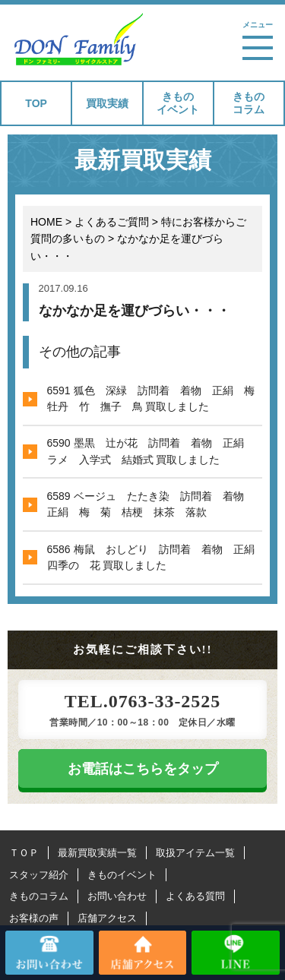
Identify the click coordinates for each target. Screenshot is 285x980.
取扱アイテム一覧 (195, 853)
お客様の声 (34, 918)
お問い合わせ (117, 896)
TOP (36, 103)
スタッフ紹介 (39, 875)
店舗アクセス (107, 918)
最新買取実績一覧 (97, 853)
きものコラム (249, 103)
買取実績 (107, 103)
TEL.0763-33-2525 (142, 701)
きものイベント (178, 103)
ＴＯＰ (24, 853)
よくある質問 (195, 896)
